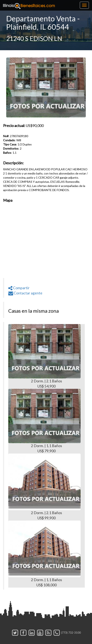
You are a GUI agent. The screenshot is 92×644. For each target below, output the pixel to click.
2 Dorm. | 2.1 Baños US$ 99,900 (44, 487)
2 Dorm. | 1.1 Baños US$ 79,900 (44, 421)
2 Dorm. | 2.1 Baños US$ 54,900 (44, 356)
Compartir (19, 288)
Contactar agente (25, 293)
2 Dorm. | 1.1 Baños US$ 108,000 (44, 554)
